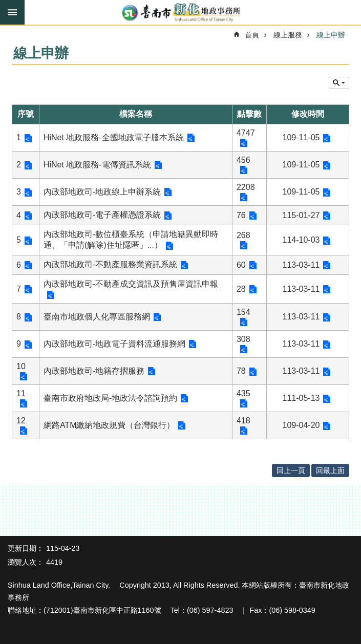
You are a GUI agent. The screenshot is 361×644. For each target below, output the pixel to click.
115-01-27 (301, 215)
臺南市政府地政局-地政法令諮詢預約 (110, 398)
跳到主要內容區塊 (5, 5)
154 (243, 312)
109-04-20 (301, 425)
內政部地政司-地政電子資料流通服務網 (114, 344)
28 (241, 289)
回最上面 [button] (330, 470)
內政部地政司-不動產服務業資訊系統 (110, 264)
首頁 (252, 35)
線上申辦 (331, 35)
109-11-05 (301, 137)
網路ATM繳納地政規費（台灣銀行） (109, 425)
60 (241, 265)
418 (243, 421)
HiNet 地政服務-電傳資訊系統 (97, 165)
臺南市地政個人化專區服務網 (97, 317)
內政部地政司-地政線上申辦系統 (102, 192)
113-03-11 (301, 265)
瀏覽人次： (26, 562)
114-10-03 (301, 240)
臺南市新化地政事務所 (180, 13)
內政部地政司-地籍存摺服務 (94, 371)
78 (241, 371)
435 (243, 393)
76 (241, 215)
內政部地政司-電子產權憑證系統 (102, 215)
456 (243, 160)
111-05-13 (301, 398)
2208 (246, 187)
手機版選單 (12, 12)
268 (243, 235)
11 (21, 393)
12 (21, 421)
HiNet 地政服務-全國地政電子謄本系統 (114, 137)
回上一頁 (291, 470)
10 (21, 366)
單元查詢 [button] (339, 83)
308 (243, 339)
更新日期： (26, 548)
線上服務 (288, 35)
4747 (246, 133)
